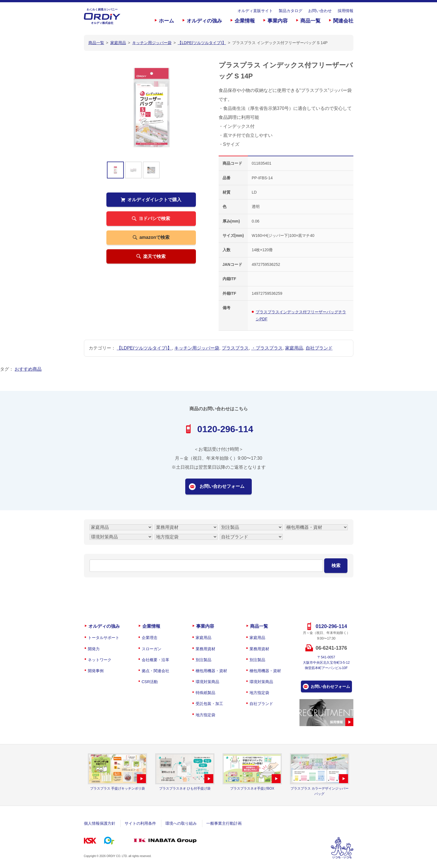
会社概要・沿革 (155, 660)
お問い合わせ (320, 11)
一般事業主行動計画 (224, 823)
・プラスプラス (267, 348)
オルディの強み (204, 21)
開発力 (94, 649)
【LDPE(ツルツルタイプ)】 (144, 348)
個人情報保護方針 (100, 823)
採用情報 (346, 11)
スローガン (152, 649)
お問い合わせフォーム (222, 486)
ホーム (166, 21)
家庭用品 (294, 348)
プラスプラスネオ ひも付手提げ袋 (185, 788)
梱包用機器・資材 (211, 671)
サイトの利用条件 (140, 823)
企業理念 (150, 638)
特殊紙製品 (205, 693)
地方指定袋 (205, 715)
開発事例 (96, 671)
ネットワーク (100, 660)
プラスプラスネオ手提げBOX (252, 788)
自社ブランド (319, 348)
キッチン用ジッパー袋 (197, 348)
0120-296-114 (225, 429)
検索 (336, 566)
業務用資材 (205, 649)
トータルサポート (104, 638)
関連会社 (343, 21)
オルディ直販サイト (255, 11)
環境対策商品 (207, 682)
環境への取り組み (181, 823)
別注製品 (203, 660)
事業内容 (278, 21)
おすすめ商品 (28, 369)
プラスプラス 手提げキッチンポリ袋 (117, 788)
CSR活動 (150, 682)
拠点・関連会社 (155, 671)
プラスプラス (235, 348)
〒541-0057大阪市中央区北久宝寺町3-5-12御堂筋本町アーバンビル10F (326, 663)
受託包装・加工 (209, 704)
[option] (151, 107)
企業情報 (245, 21)
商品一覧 (310, 21)
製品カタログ (290, 11)
